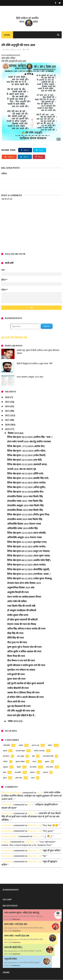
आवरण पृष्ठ (35, 745)
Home (7, 35)
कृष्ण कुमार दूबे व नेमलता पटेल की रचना (24, 647)
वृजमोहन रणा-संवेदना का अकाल (21, 670)
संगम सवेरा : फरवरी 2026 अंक (17, 936)
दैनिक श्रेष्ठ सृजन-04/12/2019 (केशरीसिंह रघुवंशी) (28, 570)
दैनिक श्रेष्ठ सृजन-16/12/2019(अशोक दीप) (25, 492)
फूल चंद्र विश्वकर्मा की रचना (19, 706)
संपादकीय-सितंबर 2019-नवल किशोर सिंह (25, 510)
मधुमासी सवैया (10, 959)
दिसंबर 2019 (14, 433)
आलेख (21, 745)
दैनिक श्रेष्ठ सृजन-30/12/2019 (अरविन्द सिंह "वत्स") (30, 437)
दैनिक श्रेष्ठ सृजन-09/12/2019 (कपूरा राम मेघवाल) (29, 551)
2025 (7, 402)
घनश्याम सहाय (20, 751)
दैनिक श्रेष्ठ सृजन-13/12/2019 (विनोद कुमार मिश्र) (28, 515)
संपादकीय (18, 773)
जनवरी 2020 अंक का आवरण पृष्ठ (22, 469)
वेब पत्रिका (33, 767)
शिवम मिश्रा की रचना (16, 656)
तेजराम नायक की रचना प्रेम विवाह (22, 624)
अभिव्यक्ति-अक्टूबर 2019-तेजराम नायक (25, 538)
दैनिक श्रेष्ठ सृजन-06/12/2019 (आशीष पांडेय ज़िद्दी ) (29, 560)
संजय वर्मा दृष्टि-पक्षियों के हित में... (22, 716)
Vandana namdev (10, 836)
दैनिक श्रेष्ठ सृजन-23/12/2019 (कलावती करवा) (27, 465)
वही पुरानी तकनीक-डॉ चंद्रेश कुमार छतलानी (26, 684)
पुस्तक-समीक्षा (20, 762)
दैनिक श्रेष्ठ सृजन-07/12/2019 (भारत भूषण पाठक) (29, 556)
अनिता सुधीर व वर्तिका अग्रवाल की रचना (24, 652)
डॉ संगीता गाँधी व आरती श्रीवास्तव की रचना (25, 697)
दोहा (33, 756)
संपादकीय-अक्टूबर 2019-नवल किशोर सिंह (25, 506)
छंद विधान (6, 756)
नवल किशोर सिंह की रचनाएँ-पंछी (21, 606)
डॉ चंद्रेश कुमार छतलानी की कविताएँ (22, 620)
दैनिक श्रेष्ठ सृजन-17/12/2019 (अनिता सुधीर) (26, 487)
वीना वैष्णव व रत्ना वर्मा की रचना (21, 661)
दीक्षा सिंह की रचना (15, 633)
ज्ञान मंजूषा (21, 756)
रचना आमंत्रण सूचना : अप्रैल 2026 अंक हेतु (22, 913)
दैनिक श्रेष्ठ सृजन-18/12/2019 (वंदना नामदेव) (27, 483)
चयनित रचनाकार (39, 751)
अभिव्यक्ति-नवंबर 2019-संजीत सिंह (23, 528)
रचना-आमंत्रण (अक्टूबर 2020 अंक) (30, 377)
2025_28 (32, 813)
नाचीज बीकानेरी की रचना (18, 688)
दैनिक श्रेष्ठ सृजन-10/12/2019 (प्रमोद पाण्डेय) (26, 547)
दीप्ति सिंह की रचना (15, 638)
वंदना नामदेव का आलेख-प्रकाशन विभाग (24, 597)
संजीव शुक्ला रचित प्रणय (18, 615)
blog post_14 (34, 825)
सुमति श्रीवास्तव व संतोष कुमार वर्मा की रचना (26, 665)
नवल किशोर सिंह (48, 756)
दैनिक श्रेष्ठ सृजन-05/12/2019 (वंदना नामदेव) (27, 565)
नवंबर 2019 (13, 721)
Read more (16, 919)
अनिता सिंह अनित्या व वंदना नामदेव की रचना (26, 629)
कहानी (5, 751)
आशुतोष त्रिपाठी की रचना (18, 592)
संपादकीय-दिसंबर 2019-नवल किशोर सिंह (25, 497)
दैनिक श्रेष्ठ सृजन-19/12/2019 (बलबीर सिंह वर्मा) (28, 478)
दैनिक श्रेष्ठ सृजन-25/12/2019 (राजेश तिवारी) (26, 455)
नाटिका (5, 762)
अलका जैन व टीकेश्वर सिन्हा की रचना (23, 693)
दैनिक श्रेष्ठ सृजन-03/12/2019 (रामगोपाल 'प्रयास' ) (29, 574)
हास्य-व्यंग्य (19, 778)
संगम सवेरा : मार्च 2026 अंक (16, 924)
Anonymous (7, 805)
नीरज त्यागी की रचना (16, 702)
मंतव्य (34, 762)
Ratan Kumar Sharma (12, 793)
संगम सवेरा (50, 767)
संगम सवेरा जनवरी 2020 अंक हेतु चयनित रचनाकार (29, 442)
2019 (7, 429)
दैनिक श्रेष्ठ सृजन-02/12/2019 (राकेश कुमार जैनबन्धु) (30, 579)
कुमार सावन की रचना (16, 679)
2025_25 (37, 836)
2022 (7, 416)
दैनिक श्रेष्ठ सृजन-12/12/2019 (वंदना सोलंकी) (27, 533)
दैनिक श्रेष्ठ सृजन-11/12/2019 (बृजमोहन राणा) (27, 542)
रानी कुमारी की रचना (16, 674)
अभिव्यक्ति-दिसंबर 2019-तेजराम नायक (24, 524)
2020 (7, 425)
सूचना (5, 778)
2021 (7, 420)
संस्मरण (32, 773)
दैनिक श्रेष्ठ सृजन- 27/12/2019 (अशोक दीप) (26, 446)
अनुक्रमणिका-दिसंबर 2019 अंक (21, 588)
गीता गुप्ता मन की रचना (17, 643)
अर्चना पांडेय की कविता (17, 601)
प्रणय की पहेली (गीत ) (13, 947)
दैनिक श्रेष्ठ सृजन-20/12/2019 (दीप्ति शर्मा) (25, 474)
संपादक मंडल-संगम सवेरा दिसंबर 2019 (24, 583)
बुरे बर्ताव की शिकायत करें (14, 338)
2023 (7, 411)
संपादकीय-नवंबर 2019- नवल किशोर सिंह (25, 501)
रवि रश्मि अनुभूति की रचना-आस (21, 711)
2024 (7, 406)
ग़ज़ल (33, 778)
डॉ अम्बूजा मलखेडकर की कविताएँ (22, 611)
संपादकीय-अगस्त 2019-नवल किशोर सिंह (25, 519)
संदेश (5, 773)
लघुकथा (6, 767)
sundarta (6, 842)
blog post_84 (31, 842)
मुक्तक (47, 762)
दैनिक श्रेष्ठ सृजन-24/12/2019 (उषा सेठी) (25, 460)
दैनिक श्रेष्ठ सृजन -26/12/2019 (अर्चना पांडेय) (26, 451)
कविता (28, 50)
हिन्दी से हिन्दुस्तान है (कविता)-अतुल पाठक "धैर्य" (35, 364)
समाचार (46, 773)
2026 (7, 397)
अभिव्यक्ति (6, 745)
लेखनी (19, 767)
